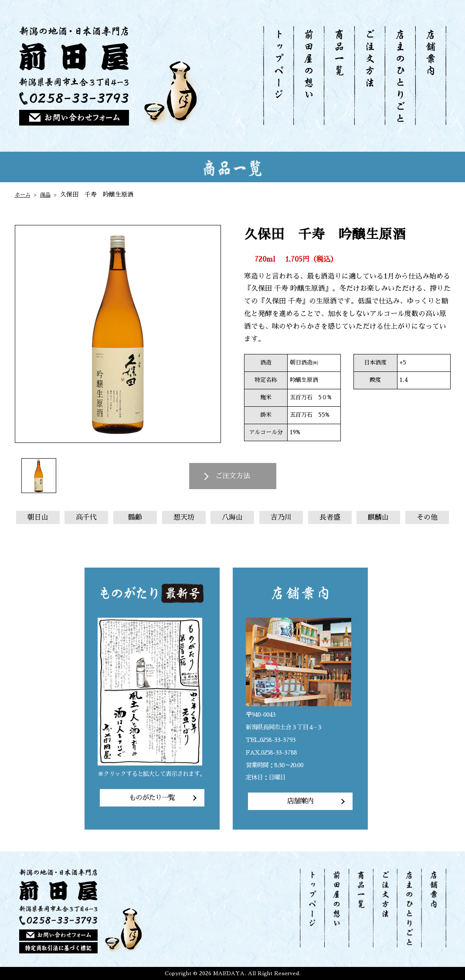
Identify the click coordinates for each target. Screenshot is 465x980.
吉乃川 (281, 517)
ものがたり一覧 (152, 798)
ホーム (24, 194)
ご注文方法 (369, 76)
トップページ (278, 76)
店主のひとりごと (400, 76)
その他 (427, 517)
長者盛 (330, 517)
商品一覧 (339, 76)
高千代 (86, 517)
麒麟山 (378, 517)
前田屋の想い (309, 76)
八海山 (232, 517)
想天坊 (184, 517)
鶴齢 (135, 517)
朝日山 (38, 517)
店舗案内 (431, 76)
